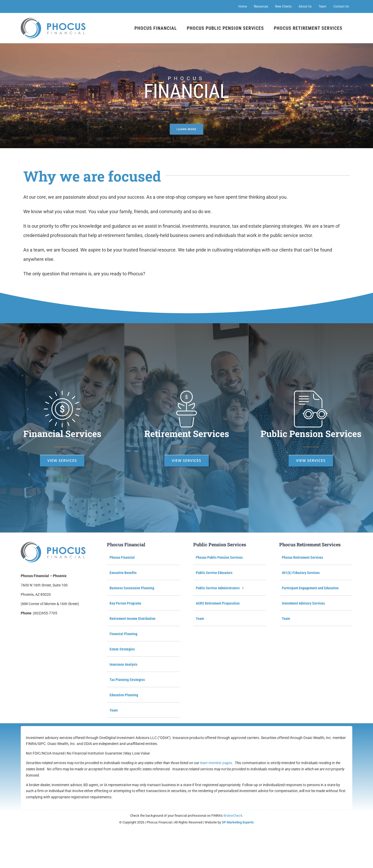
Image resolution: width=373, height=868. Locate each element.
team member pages (216, 763)
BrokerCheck (233, 816)
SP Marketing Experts (238, 822)
